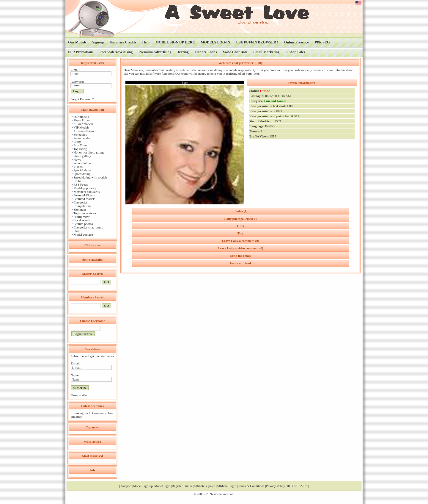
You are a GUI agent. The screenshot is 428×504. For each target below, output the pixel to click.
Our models (81, 117)
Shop (77, 231)
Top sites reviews (85, 213)
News (77, 159)
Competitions (82, 206)
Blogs (77, 142)
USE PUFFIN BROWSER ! (257, 42)
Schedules (80, 134)
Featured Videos (84, 195)
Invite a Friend (240, 263)
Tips (241, 233)
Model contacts (84, 234)
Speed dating (82, 174)
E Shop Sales (295, 52)
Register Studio (182, 486)
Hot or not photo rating (88, 152)
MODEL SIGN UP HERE (175, 42)
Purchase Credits (123, 42)
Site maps (80, 209)
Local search (82, 220)
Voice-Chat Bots (235, 52)
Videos (78, 167)
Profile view (81, 217)
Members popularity (87, 192)
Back (185, 82)
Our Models (77, 42)
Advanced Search (85, 131)
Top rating (80, 149)
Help (146, 42)
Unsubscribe (79, 395)
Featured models (84, 199)
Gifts (240, 226)
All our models (83, 124)
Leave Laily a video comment (240, 248)
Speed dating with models (90, 177)
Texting (183, 52)
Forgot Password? (82, 99)
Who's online (82, 163)
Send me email (240, 256)
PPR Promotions (81, 52)
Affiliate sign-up (204, 486)
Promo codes (82, 138)
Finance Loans (206, 52)
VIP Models (81, 127)
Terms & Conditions (251, 486)
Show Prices (82, 120)
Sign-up (98, 42)
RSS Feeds (81, 184)
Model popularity (85, 188)
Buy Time (80, 145)
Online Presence (296, 42)
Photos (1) (240, 211)
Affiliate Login (226, 486)
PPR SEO (322, 42)
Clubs (77, 181)
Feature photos (83, 224)
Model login (162, 486)
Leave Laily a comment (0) (240, 241)
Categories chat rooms (88, 227)
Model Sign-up (143, 486)
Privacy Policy (276, 486)
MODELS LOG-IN (215, 42)
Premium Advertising (155, 52)
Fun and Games (275, 101)
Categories (80, 202)
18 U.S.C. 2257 (297, 486)
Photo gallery (82, 156)
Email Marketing (266, 52)
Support (126, 486)
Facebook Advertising (116, 52)
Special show (82, 170)
